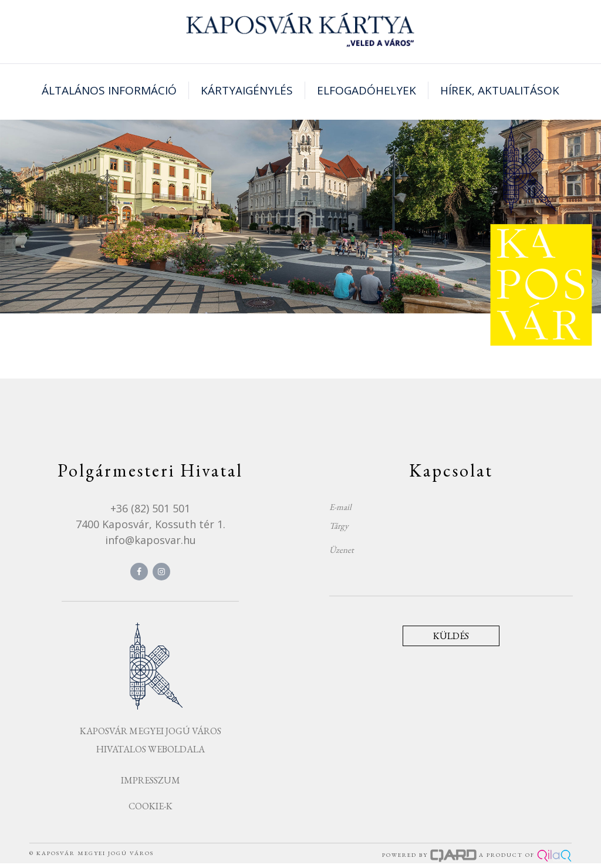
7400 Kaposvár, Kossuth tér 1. (151, 524)
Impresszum (151, 780)
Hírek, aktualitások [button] (500, 90)
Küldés (451, 636)
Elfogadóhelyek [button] (367, 90)
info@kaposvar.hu (151, 540)
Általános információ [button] (109, 90)
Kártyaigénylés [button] (247, 90)
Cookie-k (151, 806)
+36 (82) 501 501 (150, 508)
